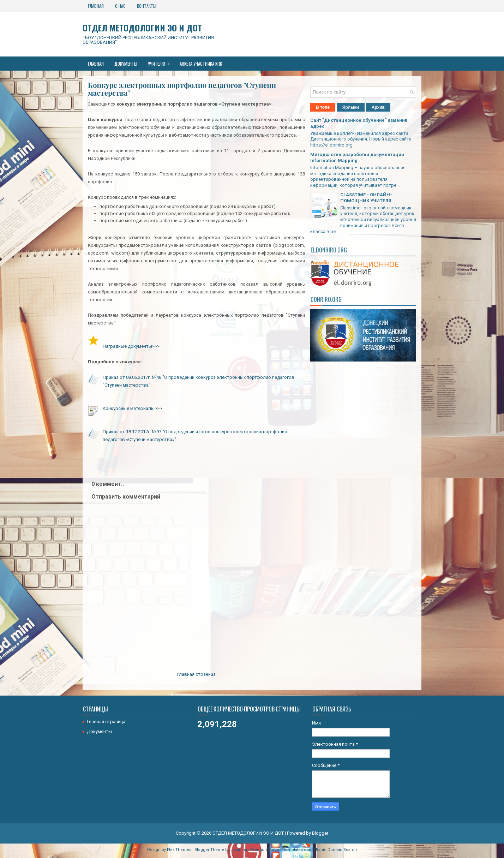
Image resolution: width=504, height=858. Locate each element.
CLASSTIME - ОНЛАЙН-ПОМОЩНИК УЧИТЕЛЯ (366, 198)
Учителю (161, 62)
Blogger (320, 833)
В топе (323, 107)
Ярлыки (351, 107)
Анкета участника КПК (201, 64)
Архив (378, 107)
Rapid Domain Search (336, 850)
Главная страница (196, 674)
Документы (126, 64)
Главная (96, 6)
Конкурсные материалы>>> (132, 408)
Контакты (147, 6)
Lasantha (239, 850)
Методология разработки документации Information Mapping (357, 157)
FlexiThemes (179, 850)
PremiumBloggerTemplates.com (281, 850)
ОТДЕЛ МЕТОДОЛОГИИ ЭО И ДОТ (142, 28)
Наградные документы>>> (131, 346)
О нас (120, 6)
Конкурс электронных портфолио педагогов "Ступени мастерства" (182, 89)
